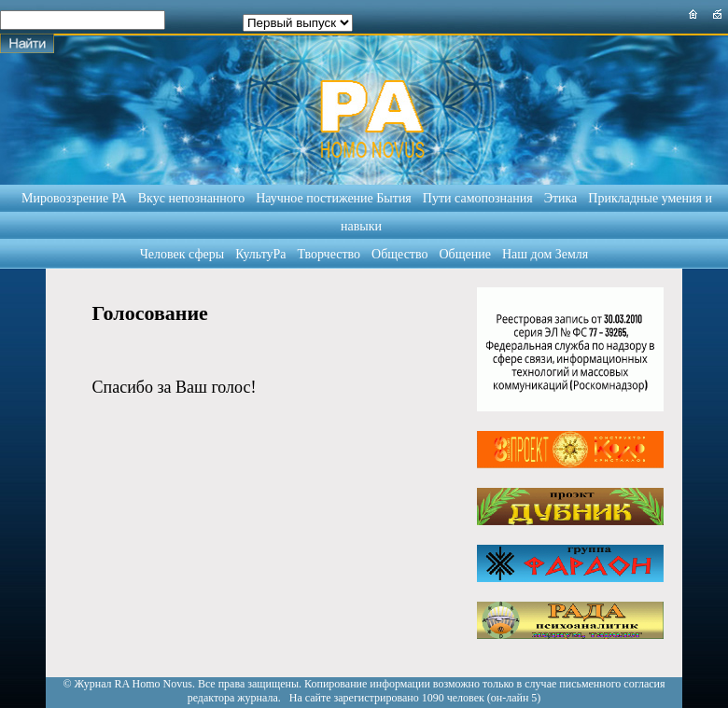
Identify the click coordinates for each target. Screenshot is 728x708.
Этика (561, 198)
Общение (465, 254)
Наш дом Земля (545, 254)
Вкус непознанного (191, 198)
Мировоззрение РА (74, 198)
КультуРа (260, 254)
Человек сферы (182, 254)
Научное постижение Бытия (334, 198)
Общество (399, 254)
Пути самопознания (478, 198)
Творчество (329, 254)
